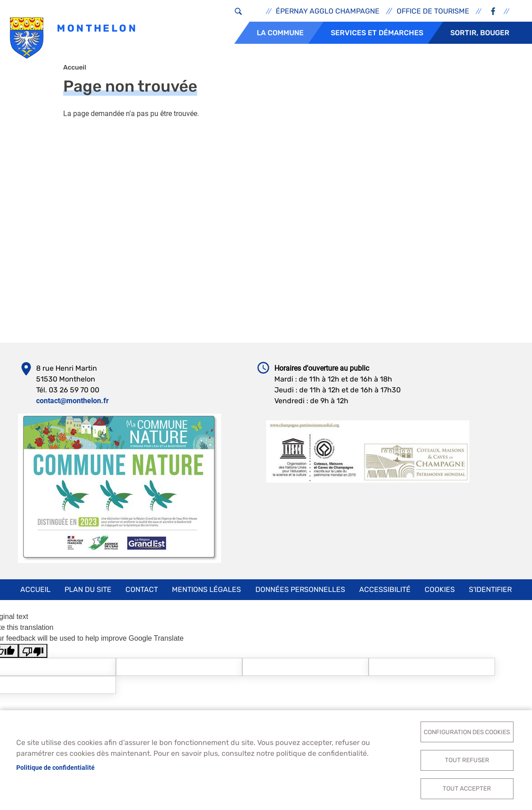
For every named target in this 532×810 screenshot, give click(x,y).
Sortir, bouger (480, 33)
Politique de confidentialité (56, 766)
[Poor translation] (33, 656)
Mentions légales (206, 594)
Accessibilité (385, 594)
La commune (280, 33)
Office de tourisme (433, 11)
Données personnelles (300, 594)
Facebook (493, 11)
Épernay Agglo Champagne (328, 11)
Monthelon (74, 39)
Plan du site (88, 594)
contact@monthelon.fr (72, 406)
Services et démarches (377, 33)
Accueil (75, 72)
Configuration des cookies (467, 729)
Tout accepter (467, 788)
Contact (142, 594)
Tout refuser (467, 759)
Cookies (440, 594)
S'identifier (490, 594)
